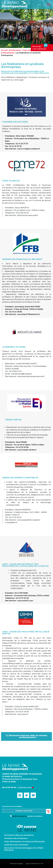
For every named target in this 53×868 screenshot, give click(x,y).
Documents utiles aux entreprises (19, 835)
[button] (26, 736)
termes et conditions (35, 816)
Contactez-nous (24, 788)
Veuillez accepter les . (26, 816)
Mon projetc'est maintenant (40, 47)
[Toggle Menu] (49, 5)
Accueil (4, 50)
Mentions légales (16, 863)
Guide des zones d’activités (16, 845)
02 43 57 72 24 (9, 787)
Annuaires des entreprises (16, 838)
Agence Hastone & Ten (34, 863)
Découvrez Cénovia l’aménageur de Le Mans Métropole (24, 849)
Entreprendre (15, 50)
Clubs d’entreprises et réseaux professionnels (24, 842)
